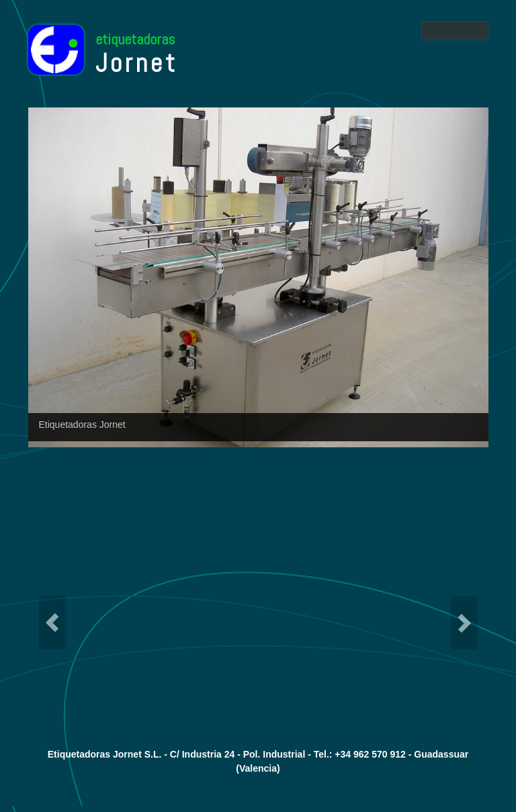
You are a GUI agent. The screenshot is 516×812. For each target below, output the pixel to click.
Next (464, 623)
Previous (52, 623)
